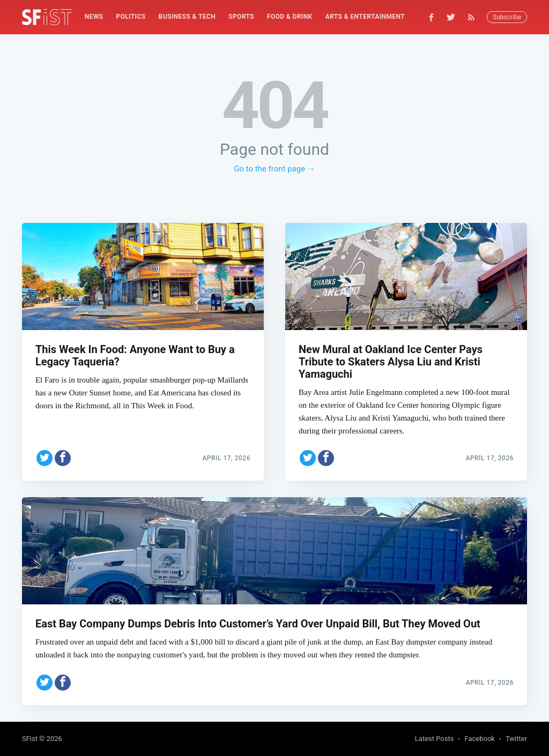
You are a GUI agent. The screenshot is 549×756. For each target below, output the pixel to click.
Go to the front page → (274, 169)
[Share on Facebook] (63, 449)
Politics (131, 17)
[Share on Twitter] (44, 449)
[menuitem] (94, 17)
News (94, 17)
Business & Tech (187, 17)
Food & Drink (290, 17)
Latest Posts (435, 739)
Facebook (479, 739)
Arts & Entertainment (365, 17)
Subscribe (507, 17)
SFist (30, 739)
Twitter (516, 739)
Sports (241, 17)
